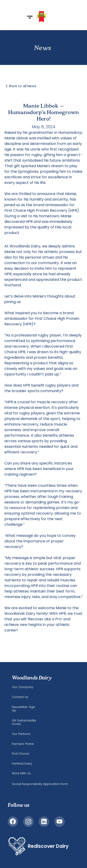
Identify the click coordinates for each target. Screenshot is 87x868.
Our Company (23, 687)
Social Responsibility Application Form (40, 784)
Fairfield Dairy (22, 764)
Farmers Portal (23, 744)
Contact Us (20, 697)
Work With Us (21, 773)
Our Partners (21, 734)
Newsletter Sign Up (23, 709)
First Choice (21, 754)
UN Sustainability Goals (24, 722)
